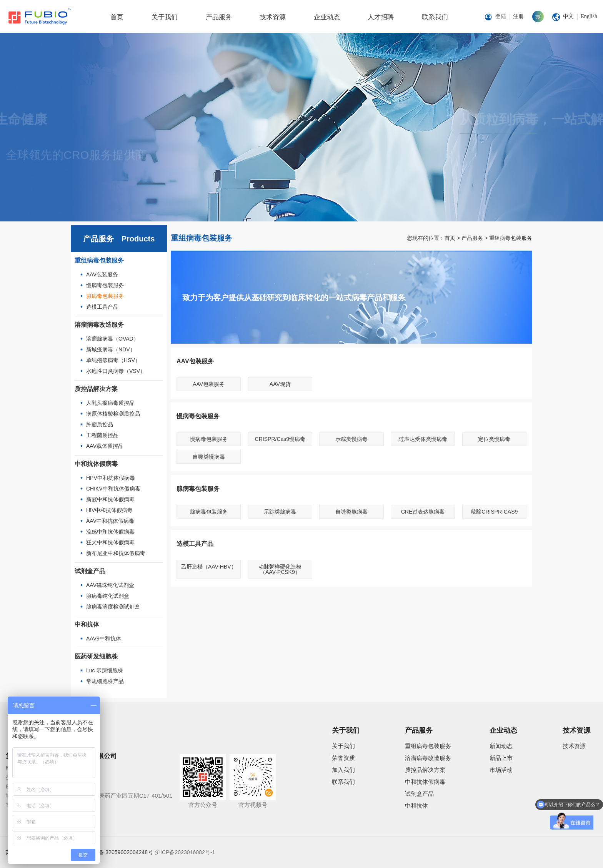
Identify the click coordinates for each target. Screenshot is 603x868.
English (589, 16)
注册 (518, 16)
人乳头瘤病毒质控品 (110, 403)
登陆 (501, 16)
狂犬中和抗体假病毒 (110, 542)
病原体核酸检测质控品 (113, 414)
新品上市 (501, 758)
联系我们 (435, 17)
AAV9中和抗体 (104, 639)
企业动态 (327, 17)
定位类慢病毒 (494, 439)
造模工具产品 (102, 307)
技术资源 (273, 17)
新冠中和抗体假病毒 (110, 499)
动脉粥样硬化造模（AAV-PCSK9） (280, 569)
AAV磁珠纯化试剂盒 (110, 585)
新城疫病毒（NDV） (111, 349)
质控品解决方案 (96, 389)
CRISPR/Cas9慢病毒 (280, 439)
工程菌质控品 (102, 435)
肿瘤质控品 (100, 424)
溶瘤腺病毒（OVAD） (112, 339)
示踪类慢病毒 (351, 439)
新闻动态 (501, 746)
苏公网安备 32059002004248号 (115, 852)
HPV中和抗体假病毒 (111, 478)
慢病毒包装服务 (105, 285)
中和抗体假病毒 (96, 464)
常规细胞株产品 (105, 681)
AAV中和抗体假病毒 (110, 521)
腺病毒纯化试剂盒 (108, 596)
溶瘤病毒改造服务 (99, 325)
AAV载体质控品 (105, 446)
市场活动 (501, 770)
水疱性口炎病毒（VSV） (116, 371)
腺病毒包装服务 (105, 296)
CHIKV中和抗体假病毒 (113, 489)
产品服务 (219, 17)
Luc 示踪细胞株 (105, 670)
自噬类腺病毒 (351, 512)
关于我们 (165, 17)
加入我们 (343, 770)
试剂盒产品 (90, 571)
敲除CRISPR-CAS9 (494, 512)
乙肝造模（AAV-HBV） (209, 567)
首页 (117, 17)
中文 (568, 16)
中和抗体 (87, 624)
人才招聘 (381, 17)
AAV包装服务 (102, 274)
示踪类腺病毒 (280, 512)
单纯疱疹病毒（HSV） (113, 360)
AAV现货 (280, 384)
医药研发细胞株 (96, 656)
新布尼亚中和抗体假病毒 (116, 553)
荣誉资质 (343, 758)
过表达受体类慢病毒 (423, 439)
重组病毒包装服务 (99, 260)
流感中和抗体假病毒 (110, 532)
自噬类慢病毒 (209, 457)
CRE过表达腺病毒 (423, 512)
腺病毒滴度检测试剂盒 (113, 607)
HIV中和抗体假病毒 (109, 510)
